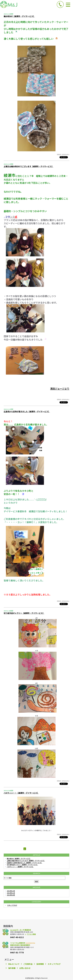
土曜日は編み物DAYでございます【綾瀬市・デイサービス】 (29, 166)
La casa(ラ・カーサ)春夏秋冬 (21, 930)
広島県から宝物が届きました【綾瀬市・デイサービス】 (27, 411)
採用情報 (40, 964)
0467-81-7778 (17, 952)
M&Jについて (14, 964)
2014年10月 (11, 895)
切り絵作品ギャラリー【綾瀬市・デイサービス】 (24, 613)
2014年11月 (11, 893)
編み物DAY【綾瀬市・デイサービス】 (19, 16)
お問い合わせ (25, 968)
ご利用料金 (28, 964)
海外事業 (12, 968)
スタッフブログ (12, 905)
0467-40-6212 (17, 937)
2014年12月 (11, 891)
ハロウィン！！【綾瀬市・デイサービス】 (21, 793)
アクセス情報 (31, 934)
